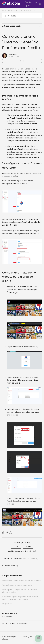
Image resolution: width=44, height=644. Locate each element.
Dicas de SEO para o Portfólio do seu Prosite (21, 581)
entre (12, 623)
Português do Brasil (32, 636)
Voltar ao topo (10, 566)
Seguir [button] (22, 61)
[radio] (16, 547)
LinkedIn (11, 533)
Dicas (34, 10)
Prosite (27, 10)
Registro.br (7, 604)
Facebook (4, 533)
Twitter (7, 533)
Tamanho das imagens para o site (17, 585)
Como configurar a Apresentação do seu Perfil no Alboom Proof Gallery (20, 598)
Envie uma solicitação (31, 558)
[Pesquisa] (22, 16)
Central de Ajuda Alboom (12, 10)
